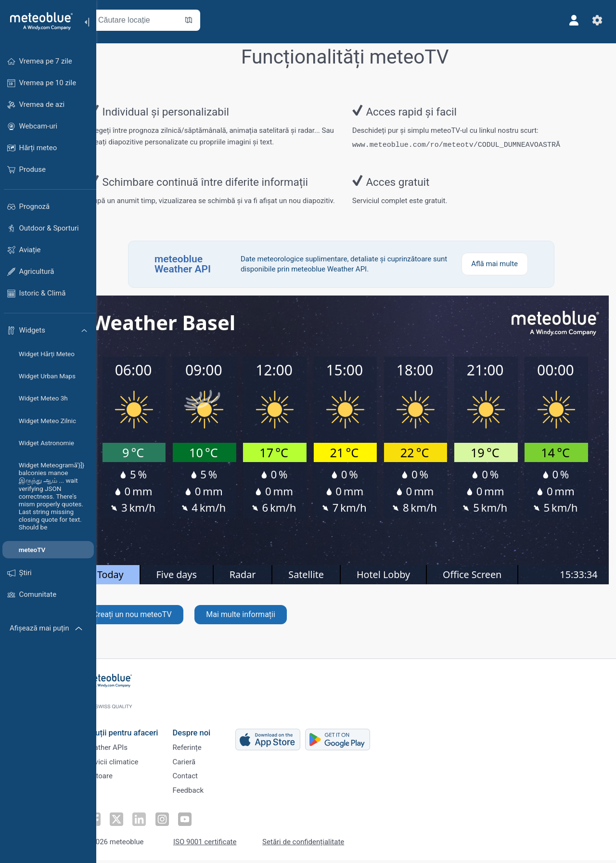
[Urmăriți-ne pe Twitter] (137, 823)
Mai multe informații (265, 625)
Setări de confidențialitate (325, 845)
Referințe (209, 747)
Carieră (206, 763)
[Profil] (572, 20)
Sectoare (120, 779)
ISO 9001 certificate (226, 845)
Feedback (210, 795)
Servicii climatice (133, 763)
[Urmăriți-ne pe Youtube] (204, 823)
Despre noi (213, 731)
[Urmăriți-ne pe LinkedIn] (159, 823)
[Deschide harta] (213, 20)
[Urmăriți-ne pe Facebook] (115, 823)
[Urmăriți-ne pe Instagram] (181, 823)
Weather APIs (128, 747)
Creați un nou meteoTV (157, 625)
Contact (207, 779)
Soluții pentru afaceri (143, 731)
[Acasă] (38, 21)
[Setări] (595, 20)
